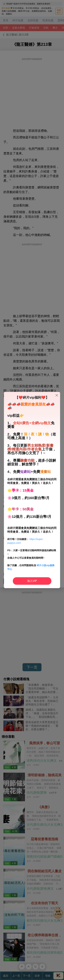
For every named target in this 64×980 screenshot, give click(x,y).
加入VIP (32, 581)
